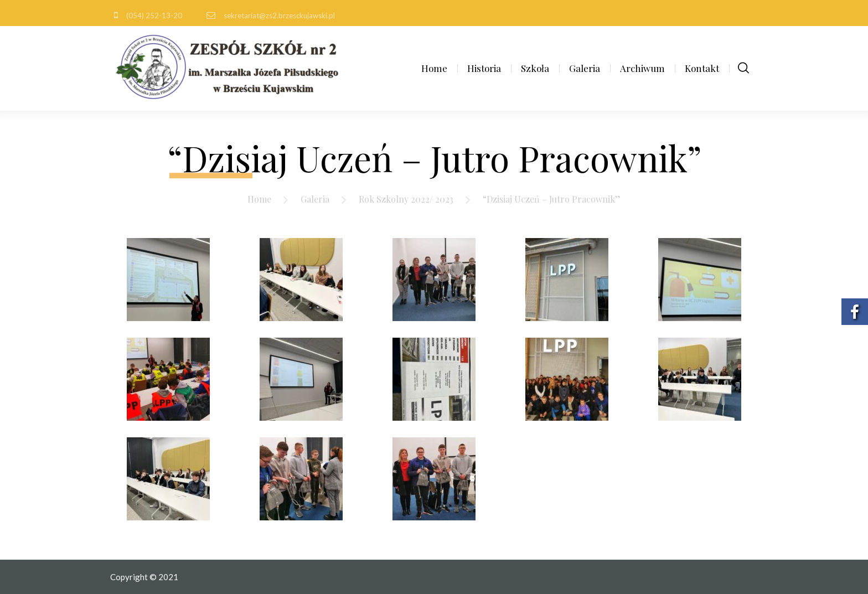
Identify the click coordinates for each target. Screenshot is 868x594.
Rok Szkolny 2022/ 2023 (406, 199)
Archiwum (642, 68)
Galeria (585, 68)
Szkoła (535, 68)
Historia (484, 68)
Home (434, 68)
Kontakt (702, 68)
